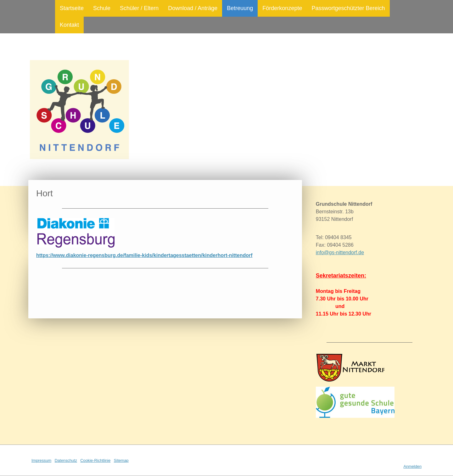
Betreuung (240, 8)
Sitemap (121, 460)
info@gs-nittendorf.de (340, 252)
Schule (102, 8)
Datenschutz (66, 460)
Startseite (72, 8)
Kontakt (69, 25)
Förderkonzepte (282, 8)
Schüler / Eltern (139, 8)
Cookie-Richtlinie (95, 460)
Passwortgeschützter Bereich (348, 8)
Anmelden (412, 466)
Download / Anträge (193, 8)
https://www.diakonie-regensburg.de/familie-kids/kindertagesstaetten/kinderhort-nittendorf (144, 255)
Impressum (41, 460)
